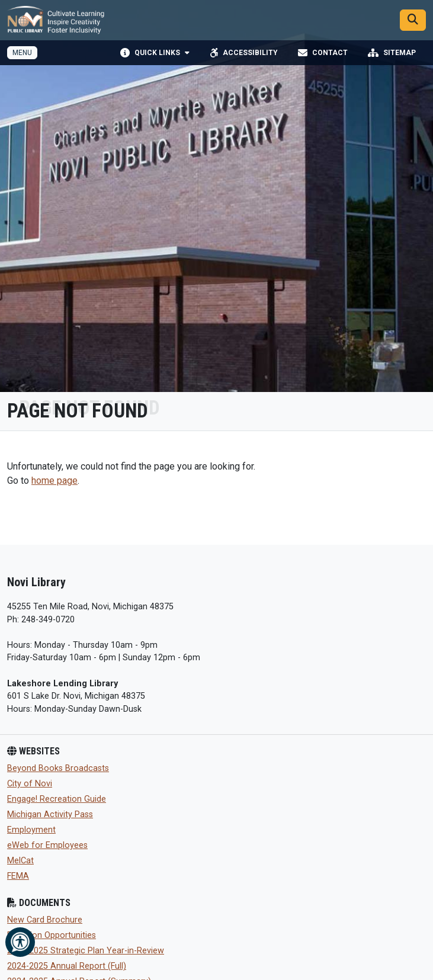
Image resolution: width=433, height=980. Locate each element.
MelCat (20, 861)
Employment (31, 830)
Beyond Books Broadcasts (58, 768)
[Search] (413, 20)
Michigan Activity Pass (50, 814)
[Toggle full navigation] (22, 53)
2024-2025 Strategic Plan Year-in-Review (86, 951)
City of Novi (30, 784)
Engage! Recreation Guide (57, 799)
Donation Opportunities (52, 935)
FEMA (18, 876)
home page (54, 481)
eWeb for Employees (47, 845)
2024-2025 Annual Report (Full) (67, 966)
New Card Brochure (45, 920)
